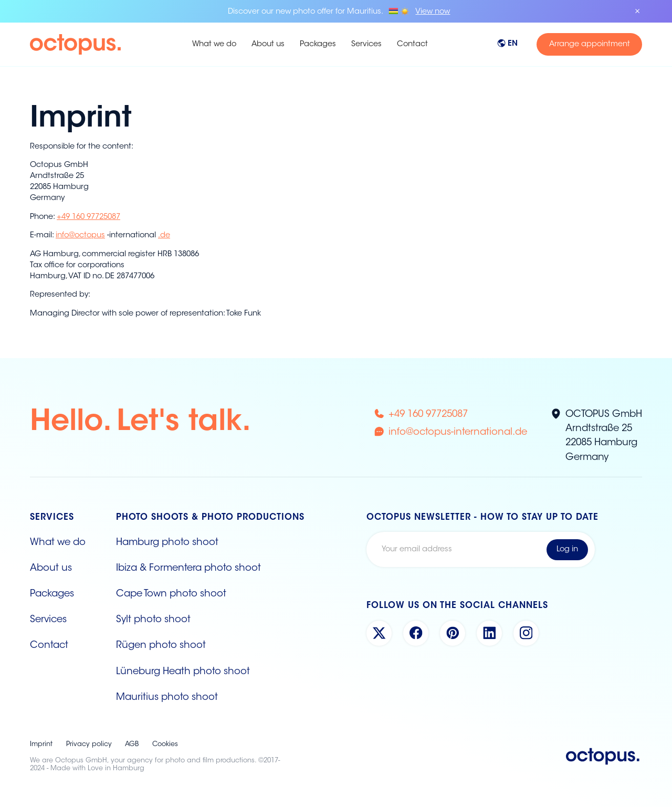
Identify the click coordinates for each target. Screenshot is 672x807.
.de (164, 235)
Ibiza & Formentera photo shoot (188, 569)
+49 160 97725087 (88, 217)
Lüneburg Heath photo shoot (183, 672)
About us (268, 44)
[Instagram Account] (526, 633)
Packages (318, 44)
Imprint (41, 745)
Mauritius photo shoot (167, 698)
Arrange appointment (590, 44)
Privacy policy (89, 745)
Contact (412, 44)
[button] (516, 44)
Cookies (165, 745)
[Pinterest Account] (453, 633)
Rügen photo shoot (161, 646)
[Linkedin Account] (489, 633)
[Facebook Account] (416, 633)
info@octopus (80, 235)
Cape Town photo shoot (171, 594)
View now (433, 12)
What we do (214, 44)
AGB (132, 745)
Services (366, 44)
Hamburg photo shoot (167, 543)
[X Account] (379, 633)
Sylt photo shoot (153, 620)
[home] (103, 44)
